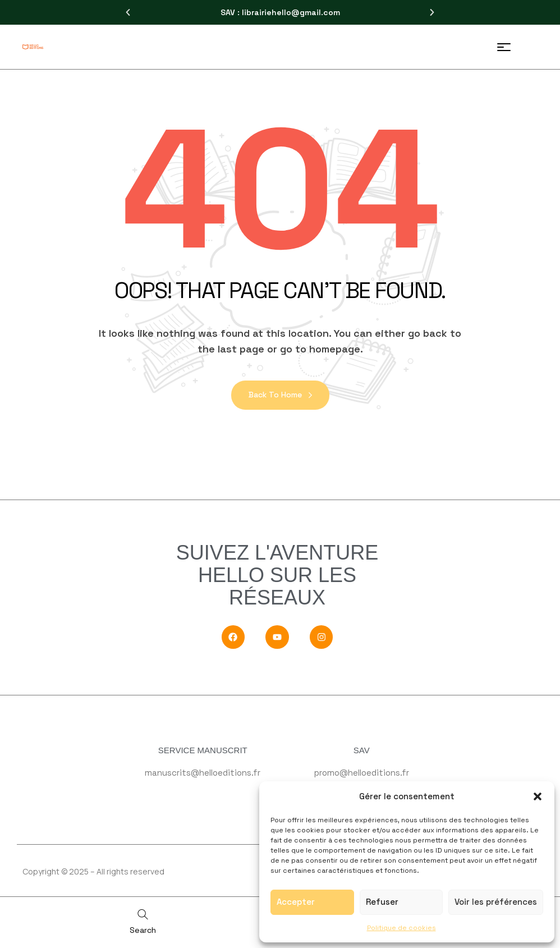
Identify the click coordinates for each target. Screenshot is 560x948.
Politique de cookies (401, 928)
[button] (538, 796)
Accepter (296, 902)
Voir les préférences (496, 902)
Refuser (382, 902)
